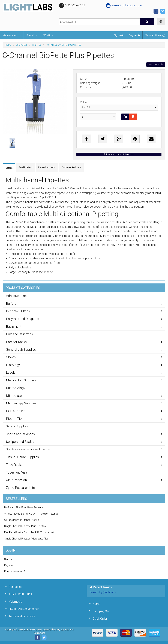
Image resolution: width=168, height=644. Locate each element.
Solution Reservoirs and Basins (28, 449)
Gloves (11, 357)
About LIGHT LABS (20, 594)
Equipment (22, 45)
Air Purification (16, 480)
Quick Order (100, 619)
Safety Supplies (17, 426)
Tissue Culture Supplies (22, 457)
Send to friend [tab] (25, 167)
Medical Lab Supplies (21, 380)
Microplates (15, 396)
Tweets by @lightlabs (103, 592)
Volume (119, 106)
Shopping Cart (101, 611)
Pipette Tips (15, 419)
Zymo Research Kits (20, 488)
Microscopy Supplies (21, 403)
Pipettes (36, 45)
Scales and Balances (20, 434)
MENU (46, 35)
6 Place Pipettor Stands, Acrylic (22, 520)
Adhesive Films (17, 296)
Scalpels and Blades (20, 442)
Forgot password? (15, 572)
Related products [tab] (47, 167)
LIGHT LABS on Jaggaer (24, 609)
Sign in (118, 35)
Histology (13, 365)
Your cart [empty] (155, 35)
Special (30, 35)
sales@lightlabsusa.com (124, 5)
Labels (11, 372)
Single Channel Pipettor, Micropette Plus (26, 539)
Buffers (11, 304)
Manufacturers (10, 35)
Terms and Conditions (22, 616)
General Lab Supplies (21, 349)
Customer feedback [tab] (71, 167)
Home (8, 45)
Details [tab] (9, 168)
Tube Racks (14, 465)
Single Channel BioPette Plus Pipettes (25, 526)
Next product (156, 64)
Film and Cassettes (19, 334)
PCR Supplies (16, 411)
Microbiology (16, 388)
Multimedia (15, 602)
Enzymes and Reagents (22, 319)
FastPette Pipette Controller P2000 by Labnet (29, 533)
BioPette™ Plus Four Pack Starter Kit (24, 508)
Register (134, 35)
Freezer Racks (16, 342)
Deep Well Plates (18, 311)
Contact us (15, 587)
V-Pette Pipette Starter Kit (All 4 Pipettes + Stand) (31, 514)
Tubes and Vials (17, 472)
